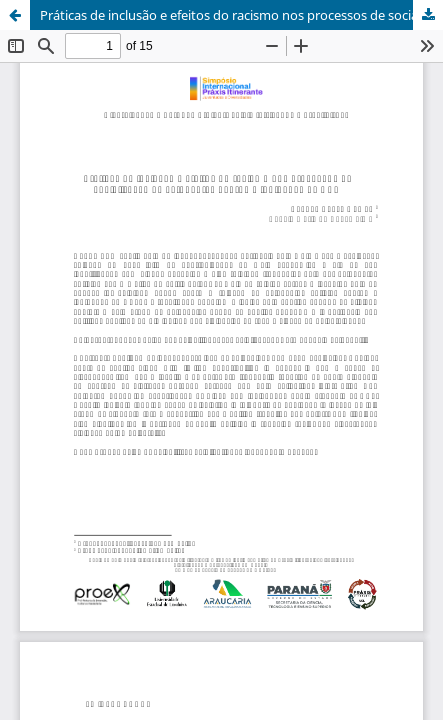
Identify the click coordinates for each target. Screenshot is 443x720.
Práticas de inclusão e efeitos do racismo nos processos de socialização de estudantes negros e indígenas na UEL (241, 15)
